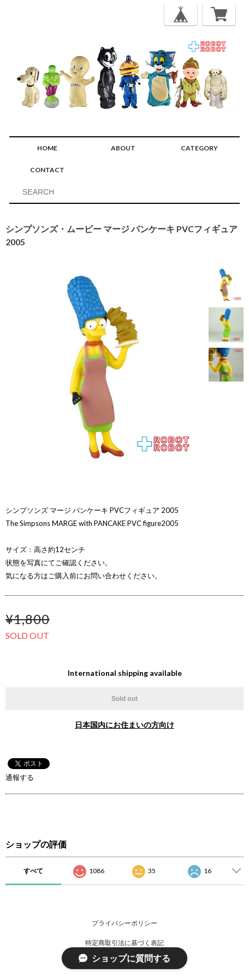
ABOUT (123, 148)
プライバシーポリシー (124, 923)
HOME (47, 148)
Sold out (124, 699)
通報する (20, 777)
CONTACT (47, 170)
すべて (33, 871)
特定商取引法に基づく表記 (124, 943)
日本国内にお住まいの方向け (124, 725)
